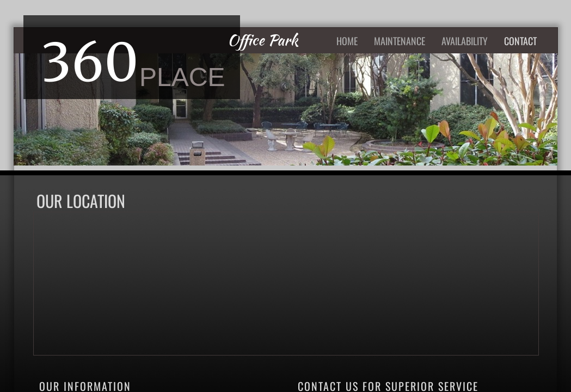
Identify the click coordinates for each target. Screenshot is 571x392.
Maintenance (400, 41)
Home (347, 41)
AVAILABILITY (465, 41)
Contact (520, 41)
